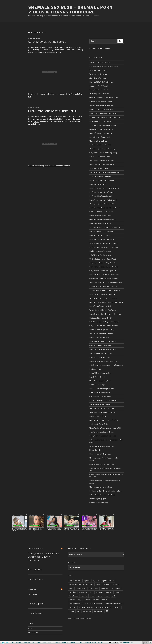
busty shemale (81, 588)
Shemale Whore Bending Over (100, 381)
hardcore (118, 592)
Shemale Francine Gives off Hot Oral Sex (104, 420)
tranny (72, 611)
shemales (73, 607)
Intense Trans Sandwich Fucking (101, 133)
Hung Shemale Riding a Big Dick (100, 235)
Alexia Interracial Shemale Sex (100, 404)
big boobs (87, 581)
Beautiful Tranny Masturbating (100, 373)
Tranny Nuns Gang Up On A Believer (102, 106)
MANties (89, 618)
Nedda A (32, 594)
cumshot (73, 592)
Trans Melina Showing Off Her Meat (102, 161)
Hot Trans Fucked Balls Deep (100, 157)
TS (107, 611)
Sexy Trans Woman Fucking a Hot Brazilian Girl (106, 283)
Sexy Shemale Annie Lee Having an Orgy (104, 153)
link (150, 611)
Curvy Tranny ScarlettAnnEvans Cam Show (104, 267)
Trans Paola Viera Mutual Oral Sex (101, 334)
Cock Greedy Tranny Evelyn (99, 424)
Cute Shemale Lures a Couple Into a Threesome (106, 365)
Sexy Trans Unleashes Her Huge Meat (103, 271)
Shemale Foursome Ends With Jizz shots (104, 98)
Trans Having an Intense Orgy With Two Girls (105, 172)
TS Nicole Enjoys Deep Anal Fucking (102, 149)
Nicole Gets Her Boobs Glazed (100, 121)
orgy (79, 600)
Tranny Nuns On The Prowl (99, 90)
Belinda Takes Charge (97, 385)
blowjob (98, 585)
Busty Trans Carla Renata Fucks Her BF (53, 111)
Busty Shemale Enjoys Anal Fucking (102, 330)
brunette (116, 585)
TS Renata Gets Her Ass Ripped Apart (103, 259)
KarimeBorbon (35, 570)
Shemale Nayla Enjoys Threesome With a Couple (107, 302)
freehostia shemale (73, 618)
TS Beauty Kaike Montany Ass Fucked (103, 310)
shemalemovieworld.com (114, 603)
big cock (96, 581)
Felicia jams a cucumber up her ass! (102, 446)
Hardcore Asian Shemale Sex (100, 393)
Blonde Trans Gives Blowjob (99, 338)
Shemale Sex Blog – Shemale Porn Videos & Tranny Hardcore (70, 10)
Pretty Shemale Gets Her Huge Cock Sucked (105, 314)
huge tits (84, 596)
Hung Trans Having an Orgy (99, 184)
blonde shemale (95, 450)
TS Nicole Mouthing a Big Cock (100, 176)
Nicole (107, 596)
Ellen (91, 592)
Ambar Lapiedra (36, 604)
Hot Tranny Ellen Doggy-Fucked (100, 196)
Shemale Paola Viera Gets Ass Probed (103, 220)
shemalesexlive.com (103, 607)
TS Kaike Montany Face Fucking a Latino (104, 243)
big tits (37, 122)
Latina (92, 596)
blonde (112, 581)
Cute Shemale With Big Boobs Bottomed (104, 279)
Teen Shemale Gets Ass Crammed (102, 408)
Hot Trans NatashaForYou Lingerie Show (104, 247)
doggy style (83, 592)
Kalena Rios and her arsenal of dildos (102, 495)
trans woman (99, 611)
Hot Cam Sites (33, 632)
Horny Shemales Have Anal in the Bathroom (105, 208)
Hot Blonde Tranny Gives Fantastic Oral (103, 287)
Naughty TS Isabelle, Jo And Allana (101, 110)
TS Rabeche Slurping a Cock (99, 169)
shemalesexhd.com (86, 607)
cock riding (104, 588)
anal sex (78, 581)
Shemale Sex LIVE (35, 549)
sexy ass (96, 600)
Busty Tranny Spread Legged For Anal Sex (104, 188)
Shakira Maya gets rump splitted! (101, 487)
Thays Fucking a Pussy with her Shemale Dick (105, 428)
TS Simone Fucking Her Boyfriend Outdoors (105, 290)
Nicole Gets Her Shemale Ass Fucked (103, 342)
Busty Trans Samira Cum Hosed (100, 216)
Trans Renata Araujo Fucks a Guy (101, 353)
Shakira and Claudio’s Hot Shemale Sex (103, 412)
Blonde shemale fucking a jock (100, 454)
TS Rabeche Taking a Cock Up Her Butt (103, 125)
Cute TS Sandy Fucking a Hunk (100, 255)
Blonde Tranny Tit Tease (98, 416)
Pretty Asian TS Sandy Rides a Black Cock (104, 275)
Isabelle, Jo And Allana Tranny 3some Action (105, 117)
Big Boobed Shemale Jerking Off (101, 318)
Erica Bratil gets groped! (98, 499)
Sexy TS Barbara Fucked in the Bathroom (104, 326)
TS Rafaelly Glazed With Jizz (99, 94)
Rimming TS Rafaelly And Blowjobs (101, 82)
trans (78, 611)
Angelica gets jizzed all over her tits (102, 464)
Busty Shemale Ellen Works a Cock (102, 239)
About (30, 628)
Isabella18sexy (35, 579)
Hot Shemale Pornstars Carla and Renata (104, 401)
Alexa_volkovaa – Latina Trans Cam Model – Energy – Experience (43, 557)
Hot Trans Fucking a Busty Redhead (102, 192)
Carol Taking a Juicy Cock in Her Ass (102, 432)
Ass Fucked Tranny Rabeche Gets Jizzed (103, 66)
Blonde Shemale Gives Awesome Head (103, 361)
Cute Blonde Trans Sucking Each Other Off (104, 322)
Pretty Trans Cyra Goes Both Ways (102, 180)
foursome (99, 592)
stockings (117, 607)
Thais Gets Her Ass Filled (98, 141)
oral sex (72, 600)
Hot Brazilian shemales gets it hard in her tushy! (106, 491)
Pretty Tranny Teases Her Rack (100, 306)
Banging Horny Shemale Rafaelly (101, 102)
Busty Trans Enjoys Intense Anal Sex (102, 294)
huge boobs (74, 596)
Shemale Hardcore (76, 603)
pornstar (87, 600)
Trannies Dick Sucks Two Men (100, 62)
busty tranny (94, 588)
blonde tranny (88, 585)
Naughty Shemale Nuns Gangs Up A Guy (103, 113)
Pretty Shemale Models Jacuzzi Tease (103, 436)
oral (113, 596)
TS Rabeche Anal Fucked (98, 70)
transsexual (87, 611)
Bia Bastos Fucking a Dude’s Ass (101, 224)
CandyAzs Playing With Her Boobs (101, 212)
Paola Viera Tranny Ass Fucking (100, 357)
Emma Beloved (36, 613)
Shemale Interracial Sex (94, 603)
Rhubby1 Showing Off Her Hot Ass (101, 231)
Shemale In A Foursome (98, 78)
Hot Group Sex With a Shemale (100, 145)
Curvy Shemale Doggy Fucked (47, 42)
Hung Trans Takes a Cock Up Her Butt (102, 263)
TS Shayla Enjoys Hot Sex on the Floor (103, 204)
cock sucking (116, 588)
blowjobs (107, 585)
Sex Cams (32, 589)
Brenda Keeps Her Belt (97, 377)
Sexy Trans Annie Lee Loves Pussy (102, 165)
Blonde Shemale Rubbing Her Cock (102, 389)
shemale (104, 600)
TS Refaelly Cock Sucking (98, 74)
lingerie (99, 596)
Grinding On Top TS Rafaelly (99, 86)
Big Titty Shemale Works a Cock (101, 251)
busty (71, 588)
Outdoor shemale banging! (99, 503)
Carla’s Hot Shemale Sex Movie (100, 397)
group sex (109, 592)
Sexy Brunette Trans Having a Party (102, 129)
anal (71, 581)
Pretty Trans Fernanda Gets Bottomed (103, 200)
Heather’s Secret (95, 369)
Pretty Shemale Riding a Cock (100, 137)
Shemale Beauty (82, 618)
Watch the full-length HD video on (49, 166)
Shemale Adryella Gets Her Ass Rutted (103, 298)
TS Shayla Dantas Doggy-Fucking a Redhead (105, 228)
